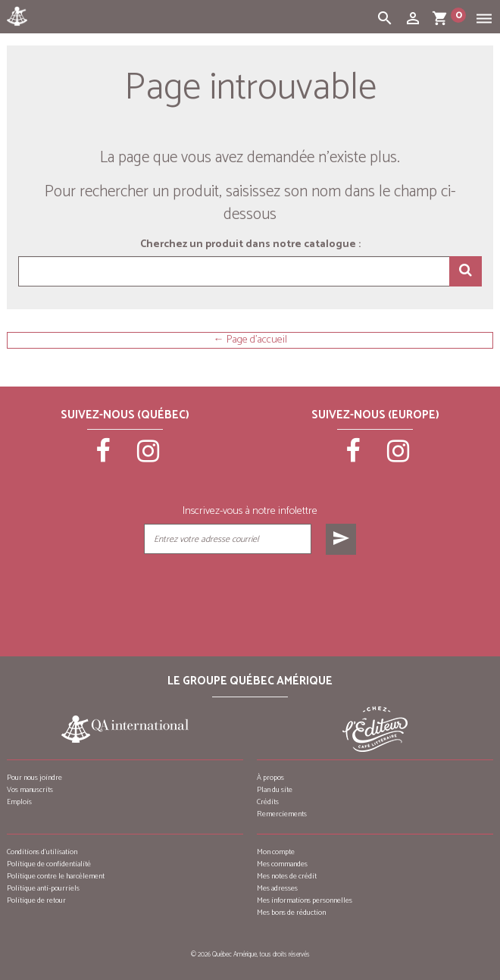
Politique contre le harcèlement (56, 876)
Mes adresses (277, 888)
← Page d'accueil (250, 340)
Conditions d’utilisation (42, 852)
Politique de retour (36, 900)
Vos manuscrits (30, 790)
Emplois (19, 802)
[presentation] (249, 593)
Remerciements (282, 814)
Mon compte (276, 852)
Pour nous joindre (34, 778)
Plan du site (275, 790)
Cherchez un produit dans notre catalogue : (250, 245)
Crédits (268, 802)
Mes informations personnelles (305, 900)
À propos (270, 778)
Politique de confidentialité (49, 864)
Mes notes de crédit (287, 876)
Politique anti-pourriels (43, 888)
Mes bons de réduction (291, 913)
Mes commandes (282, 864)
